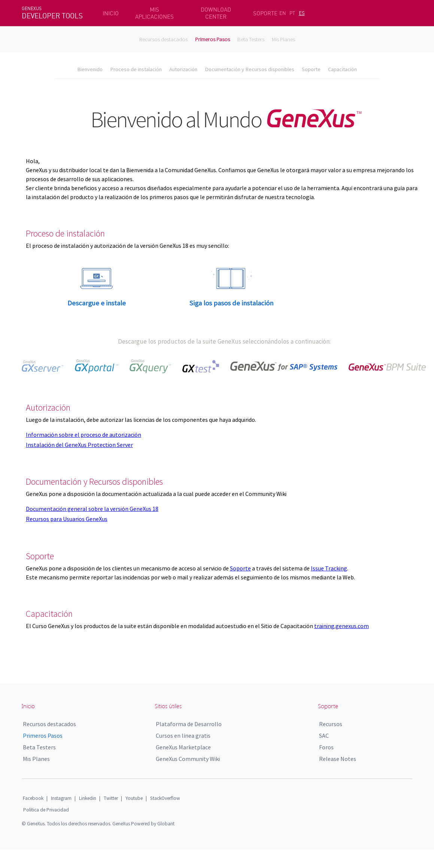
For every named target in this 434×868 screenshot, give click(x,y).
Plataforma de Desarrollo (189, 724)
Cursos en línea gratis (183, 735)
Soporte (311, 69)
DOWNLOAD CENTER (216, 13)
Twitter (111, 798)
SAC (324, 735)
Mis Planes (283, 39)
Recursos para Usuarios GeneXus (67, 519)
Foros (326, 747)
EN (283, 13)
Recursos (331, 724)
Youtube (134, 798)
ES (302, 13)
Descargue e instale (97, 303)
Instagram (61, 798)
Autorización (183, 69)
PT (292, 13)
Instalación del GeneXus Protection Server (79, 445)
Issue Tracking (329, 568)
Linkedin (88, 798)
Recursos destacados (163, 39)
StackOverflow (165, 798)
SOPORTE (265, 13)
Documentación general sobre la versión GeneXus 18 (92, 509)
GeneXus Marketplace (183, 747)
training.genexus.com (342, 626)
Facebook (33, 798)
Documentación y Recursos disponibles (250, 69)
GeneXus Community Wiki (188, 759)
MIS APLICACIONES (154, 13)
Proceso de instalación (136, 69)
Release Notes (338, 759)
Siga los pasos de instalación (231, 303)
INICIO (111, 13)
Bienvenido (90, 69)
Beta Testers (251, 39)
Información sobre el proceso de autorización (84, 435)
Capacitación (342, 69)
